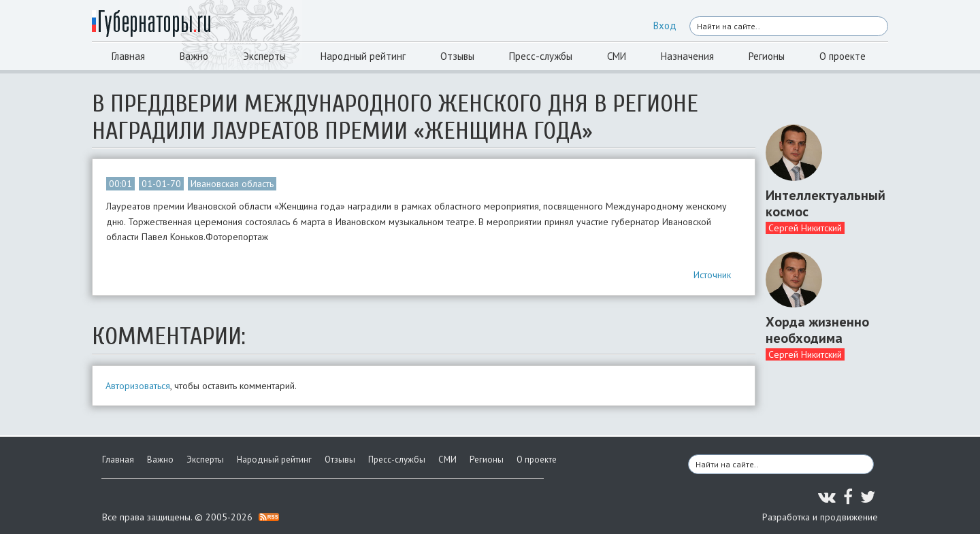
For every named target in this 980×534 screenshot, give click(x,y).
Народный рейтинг (363, 56)
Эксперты (264, 56)
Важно (194, 56)
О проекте (843, 56)
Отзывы (457, 56)
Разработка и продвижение (820, 517)
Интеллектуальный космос (822, 203)
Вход (665, 26)
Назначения (687, 56)
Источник (712, 275)
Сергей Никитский (805, 228)
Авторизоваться (138, 386)
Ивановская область (232, 184)
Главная (128, 56)
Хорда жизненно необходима (817, 330)
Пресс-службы (541, 56)
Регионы (767, 56)
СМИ (617, 56)
